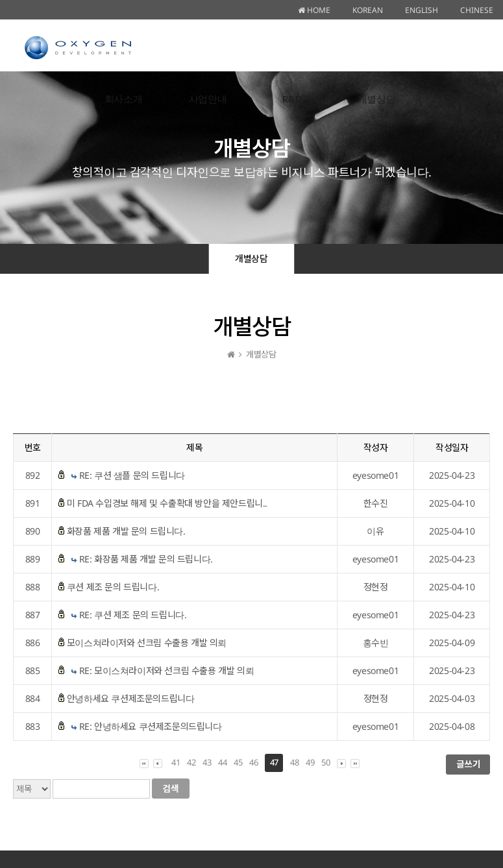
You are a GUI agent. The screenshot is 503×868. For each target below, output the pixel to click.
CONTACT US (461, 99)
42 (191, 762)
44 (222, 762)
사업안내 (208, 99)
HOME (314, 10)
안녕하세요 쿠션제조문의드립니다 (131, 698)
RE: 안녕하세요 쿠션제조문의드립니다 (151, 726)
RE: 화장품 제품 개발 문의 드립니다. (146, 559)
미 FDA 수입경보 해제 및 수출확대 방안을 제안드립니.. (167, 503)
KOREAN (368, 10)
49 (310, 762)
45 (238, 762)
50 (325, 762)
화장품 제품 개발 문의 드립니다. (126, 531)
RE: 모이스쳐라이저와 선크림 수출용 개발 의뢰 (167, 670)
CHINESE (477, 10)
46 (253, 762)
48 (294, 762)
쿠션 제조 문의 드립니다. (113, 587)
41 (176, 762)
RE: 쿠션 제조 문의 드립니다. (133, 615)
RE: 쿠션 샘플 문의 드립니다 (132, 475)
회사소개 (123, 99)
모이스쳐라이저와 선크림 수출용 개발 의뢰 (147, 643)
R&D (292, 99)
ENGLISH (422, 10)
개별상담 (376, 99)
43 (207, 762)
